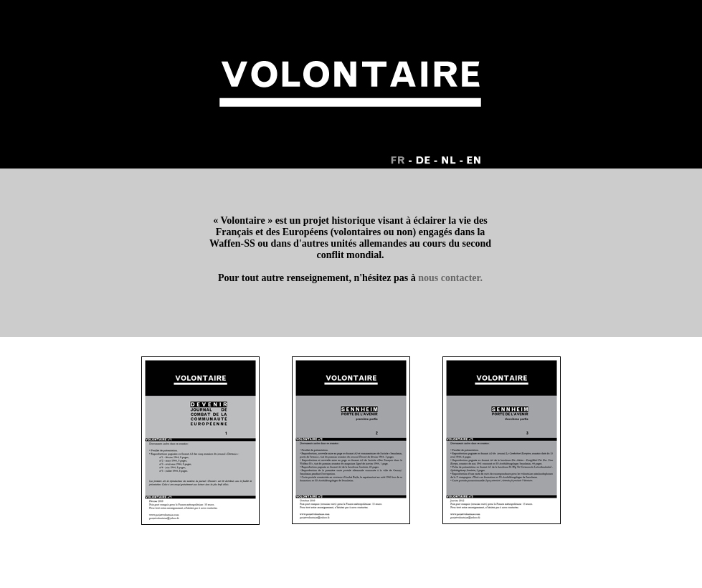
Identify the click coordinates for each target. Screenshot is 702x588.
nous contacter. (450, 278)
